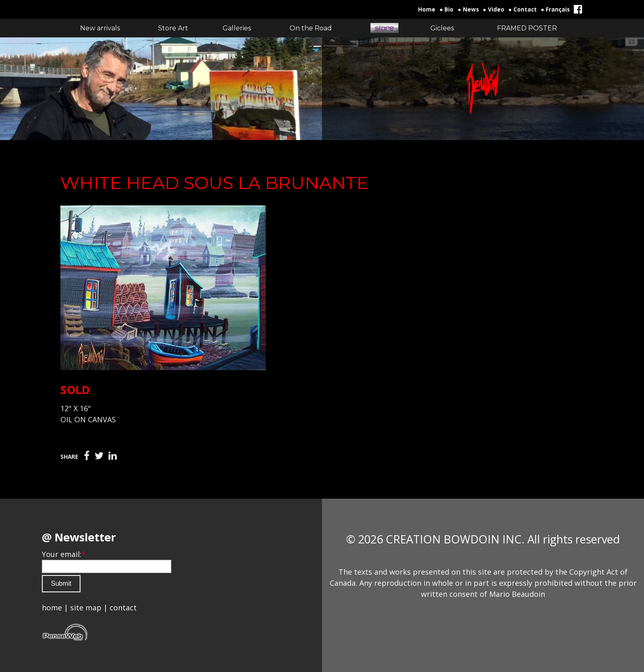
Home (427, 9)
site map (86, 608)
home (52, 608)
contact (123, 608)
